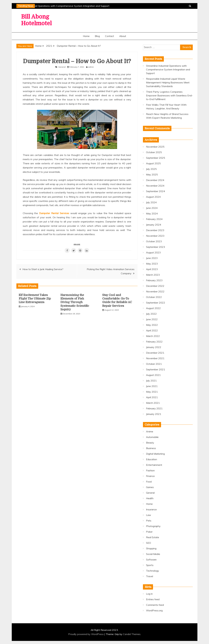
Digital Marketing (155, 454)
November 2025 (155, 147)
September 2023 (156, 247)
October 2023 (154, 241)
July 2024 (151, 202)
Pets (149, 521)
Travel (150, 576)
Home (86, 36)
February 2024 (154, 219)
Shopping (151, 548)
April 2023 (152, 269)
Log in (149, 594)
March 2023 (153, 275)
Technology (153, 571)
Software (151, 560)
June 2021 (152, 386)
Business (151, 448)
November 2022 (155, 291)
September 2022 (156, 303)
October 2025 (154, 152)
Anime (150, 431)
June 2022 (152, 319)
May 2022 (152, 325)
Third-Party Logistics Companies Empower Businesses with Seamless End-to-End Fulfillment (169, 95)
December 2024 (155, 180)
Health (150, 498)
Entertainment (154, 465)
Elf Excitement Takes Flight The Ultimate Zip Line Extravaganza (35, 299)
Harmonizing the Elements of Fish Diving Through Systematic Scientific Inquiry (75, 302)
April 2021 (152, 397)
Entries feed (153, 599)
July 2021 (151, 381)
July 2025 (151, 169)
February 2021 (154, 408)
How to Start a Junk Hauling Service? (43, 269)
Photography (153, 526)
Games (150, 487)
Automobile (152, 437)
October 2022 (154, 297)
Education (152, 459)
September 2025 (156, 158)
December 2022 (155, 286)
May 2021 (152, 392)
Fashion (150, 470)
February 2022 (154, 342)
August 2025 (153, 163)
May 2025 (152, 174)
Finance (150, 476)
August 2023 (153, 252)
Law (149, 515)
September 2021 (156, 369)
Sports (150, 565)
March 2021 (153, 403)
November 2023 (155, 236)
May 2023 (152, 264)
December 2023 (155, 230)
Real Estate (153, 537)
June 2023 (152, 258)
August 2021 (153, 375)
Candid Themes (132, 634)
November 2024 (155, 186)
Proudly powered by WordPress (86, 634)
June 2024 (152, 208)
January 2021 (154, 414)
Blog (97, 36)
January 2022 (154, 347)
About (123, 36)
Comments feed (155, 605)
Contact (110, 36)
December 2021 (155, 353)
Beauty (150, 443)
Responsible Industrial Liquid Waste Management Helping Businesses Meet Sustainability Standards (168, 82)
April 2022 (152, 330)
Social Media (153, 554)
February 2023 (154, 280)
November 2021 (155, 358)
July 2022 (151, 314)
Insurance (151, 509)
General (62, 67)
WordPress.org (154, 610)
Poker (149, 532)
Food (149, 482)
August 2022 (153, 308)
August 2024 (153, 197)
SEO (149, 543)
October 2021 (154, 364)
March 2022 (153, 336)
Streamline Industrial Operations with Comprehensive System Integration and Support (62, 6)
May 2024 (152, 213)
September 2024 (156, 191)
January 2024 (154, 225)
